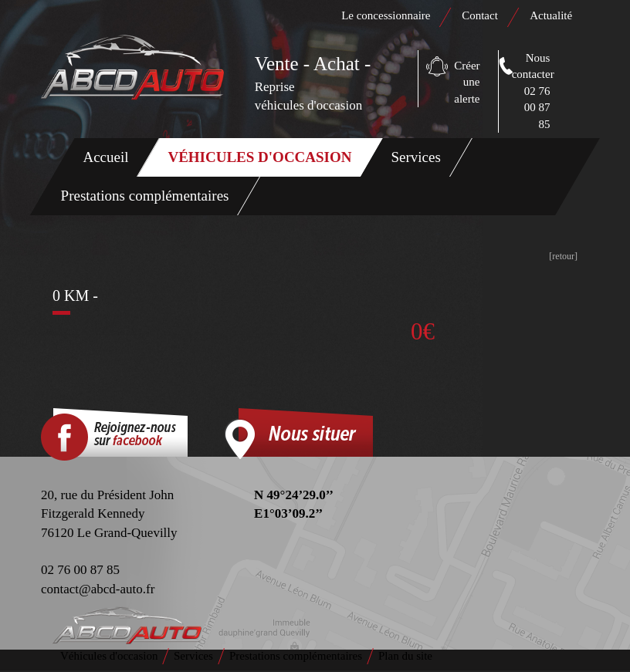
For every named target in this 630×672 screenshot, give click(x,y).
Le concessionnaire (386, 15)
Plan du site (405, 656)
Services (416, 157)
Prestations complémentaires (145, 196)
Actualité (551, 15)
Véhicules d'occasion (260, 157)
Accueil (105, 157)
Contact (481, 15)
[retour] (563, 256)
